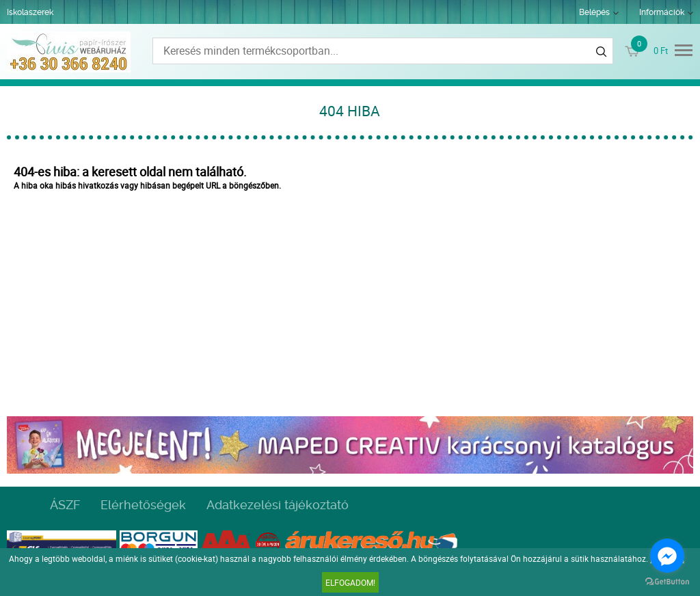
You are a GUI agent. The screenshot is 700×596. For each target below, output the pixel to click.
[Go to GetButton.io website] (667, 582)
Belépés (594, 12)
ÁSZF (65, 505)
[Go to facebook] (667, 556)
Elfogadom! (350, 582)
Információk (662, 12)
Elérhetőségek (143, 505)
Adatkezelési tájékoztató (278, 505)
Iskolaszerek (30, 12)
